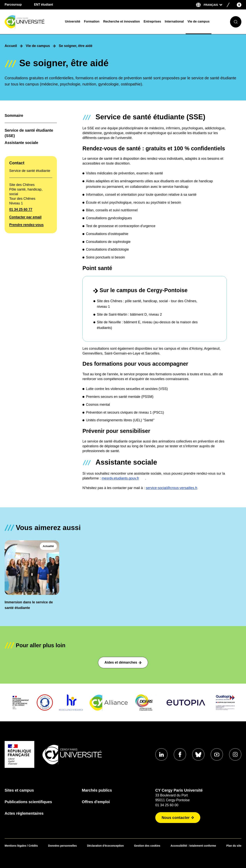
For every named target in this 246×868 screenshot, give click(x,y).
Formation (92, 21)
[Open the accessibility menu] (239, 5)
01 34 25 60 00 (167, 805)
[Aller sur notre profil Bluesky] (198, 754)
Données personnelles (62, 846)
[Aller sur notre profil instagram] (235, 754)
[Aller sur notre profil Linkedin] (161, 754)
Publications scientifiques (28, 802)
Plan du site (234, 846)
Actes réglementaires (24, 813)
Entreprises (152, 21)
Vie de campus (199, 21)
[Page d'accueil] (32, 22)
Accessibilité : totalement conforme (193, 846)
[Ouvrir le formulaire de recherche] (236, 22)
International (174, 21)
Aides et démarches (123, 662)
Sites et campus (19, 790)
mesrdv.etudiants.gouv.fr (120, 478)
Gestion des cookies (147, 846)
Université (73, 21)
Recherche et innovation (122, 21)
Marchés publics (97, 790)
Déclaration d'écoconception (105, 846)
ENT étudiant (44, 5)
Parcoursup (13, 5)
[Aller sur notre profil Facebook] (180, 754)
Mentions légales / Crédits (21, 846)
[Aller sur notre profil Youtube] (217, 754)
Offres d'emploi (96, 802)
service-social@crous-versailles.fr (171, 488)
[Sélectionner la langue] (213, 5)
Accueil (11, 46)
